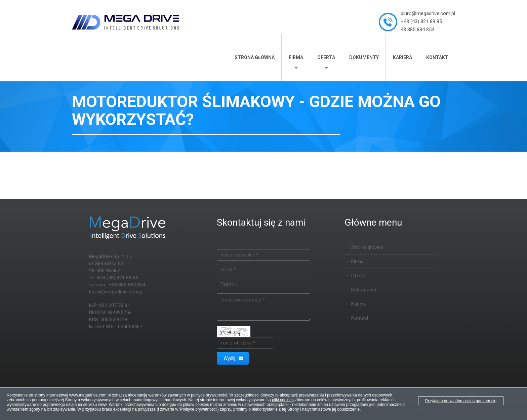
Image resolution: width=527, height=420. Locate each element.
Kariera (402, 57)
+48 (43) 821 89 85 (421, 21)
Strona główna (255, 57)
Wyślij (233, 358)
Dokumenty (364, 57)
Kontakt (437, 57)
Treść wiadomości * (263, 307)
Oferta (326, 57)
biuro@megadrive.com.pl (428, 13)
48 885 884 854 (417, 30)
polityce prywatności (209, 395)
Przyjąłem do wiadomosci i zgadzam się (461, 401)
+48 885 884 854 (127, 285)
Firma (296, 57)
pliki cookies (283, 400)
